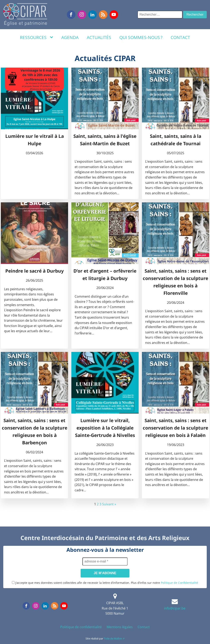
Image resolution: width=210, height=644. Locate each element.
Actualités (99, 37)
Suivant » (109, 504)
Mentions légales (120, 627)
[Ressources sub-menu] (52, 37)
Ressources (33, 37)
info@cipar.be (175, 608)
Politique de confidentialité (81, 627)
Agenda (70, 37)
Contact (180, 37)
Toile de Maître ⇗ (114, 638)
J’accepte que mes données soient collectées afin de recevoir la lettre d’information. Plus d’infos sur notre (105, 583)
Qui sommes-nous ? (141, 37)
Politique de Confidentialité (179, 583)
